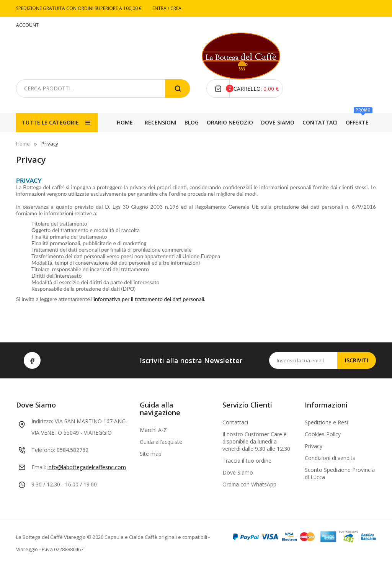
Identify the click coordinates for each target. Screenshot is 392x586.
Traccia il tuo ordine (247, 480)
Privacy (314, 465)
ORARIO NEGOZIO (257, 142)
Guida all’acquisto (161, 461)
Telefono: (43, 469)
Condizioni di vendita (330, 477)
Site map (151, 473)
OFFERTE (127, 139)
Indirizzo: (42, 440)
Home (125, 122)
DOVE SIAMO (207, 142)
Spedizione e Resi (326, 441)
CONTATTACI (163, 142)
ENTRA (160, 8)
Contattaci (235, 441)
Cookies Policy (323, 453)
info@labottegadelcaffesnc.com (87, 486)
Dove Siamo (238, 492)
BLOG (296, 142)
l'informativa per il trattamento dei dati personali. (149, 318)
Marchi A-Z (153, 449)
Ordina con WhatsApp (249, 503)
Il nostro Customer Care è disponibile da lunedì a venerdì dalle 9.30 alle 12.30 (256, 461)
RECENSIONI (329, 142)
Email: (39, 486)
